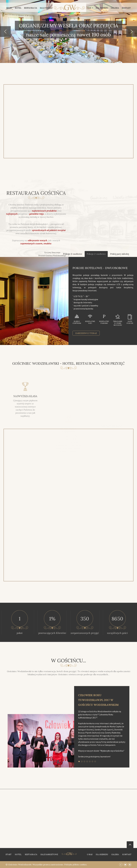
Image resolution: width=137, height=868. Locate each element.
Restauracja (31, 8)
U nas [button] (89, 8)
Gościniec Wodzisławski (20, 865)
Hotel (18, 8)
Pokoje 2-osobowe (96, 254)
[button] (5, 32)
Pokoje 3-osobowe (73, 254)
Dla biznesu (102, 8)
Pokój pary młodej (120, 254)
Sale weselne (47, 8)
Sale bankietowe (49, 855)
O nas (90, 855)
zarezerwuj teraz (86, 333)
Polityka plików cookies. (76, 865)
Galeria (115, 8)
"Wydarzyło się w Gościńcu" (112, 751)
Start (9, 8)
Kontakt (126, 8)
